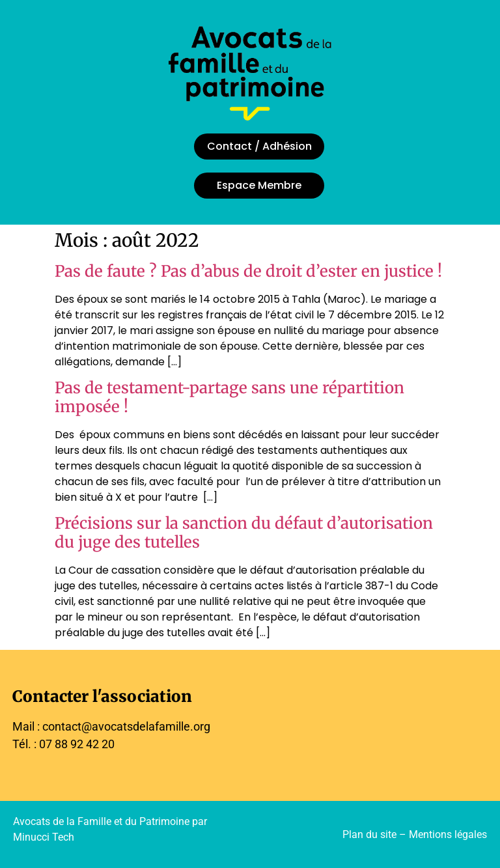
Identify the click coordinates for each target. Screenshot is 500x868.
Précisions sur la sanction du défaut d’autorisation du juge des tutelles (244, 533)
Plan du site (369, 834)
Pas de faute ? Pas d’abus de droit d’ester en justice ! (248, 271)
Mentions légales (448, 834)
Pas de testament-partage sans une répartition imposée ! (229, 397)
